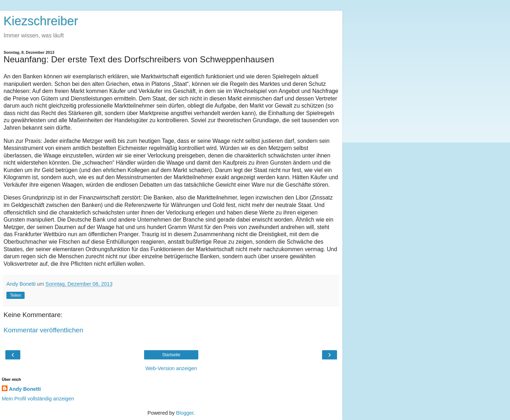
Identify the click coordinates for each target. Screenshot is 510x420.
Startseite (171, 355)
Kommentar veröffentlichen (43, 330)
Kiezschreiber (41, 21)
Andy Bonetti (25, 389)
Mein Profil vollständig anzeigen (38, 399)
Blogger (185, 413)
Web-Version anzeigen (171, 368)
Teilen (16, 295)
